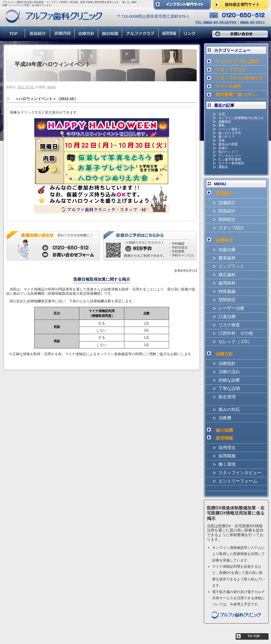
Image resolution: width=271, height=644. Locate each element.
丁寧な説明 (229, 388)
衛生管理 (227, 397)
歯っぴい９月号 (230, 133)
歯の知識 (224, 430)
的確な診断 (229, 380)
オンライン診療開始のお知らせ (241, 118)
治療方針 (224, 354)
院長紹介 (227, 211)
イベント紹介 (229, 86)
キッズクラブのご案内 (237, 61)
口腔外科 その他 (236, 333)
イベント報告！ (230, 129)
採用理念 (227, 448)
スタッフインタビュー (240, 473)
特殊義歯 (227, 291)
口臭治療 (227, 316)
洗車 (222, 141)
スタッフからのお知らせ (239, 78)
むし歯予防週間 (230, 159)
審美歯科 (227, 258)
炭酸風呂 (225, 122)
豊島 (222, 125)
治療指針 (227, 363)
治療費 (225, 418)
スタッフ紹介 (231, 228)
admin (51, 87)
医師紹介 (227, 219)
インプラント (231, 266)
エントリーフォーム (238, 481)
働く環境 (227, 464)
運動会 (223, 167)
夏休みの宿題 (228, 144)
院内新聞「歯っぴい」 (237, 95)
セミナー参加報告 (231, 163)
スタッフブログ (231, 69)
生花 (222, 114)
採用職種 (227, 456)
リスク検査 (229, 325)
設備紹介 (227, 203)
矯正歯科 (227, 275)
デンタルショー (230, 156)
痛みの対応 (229, 410)
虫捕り (223, 148)
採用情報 (224, 438)
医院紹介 (224, 193)
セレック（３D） (235, 342)
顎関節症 (227, 300)
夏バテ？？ (227, 137)
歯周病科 (227, 283)
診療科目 (224, 240)
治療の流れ (229, 372)
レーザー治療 (231, 308)
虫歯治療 (227, 250)
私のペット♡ (228, 152)
